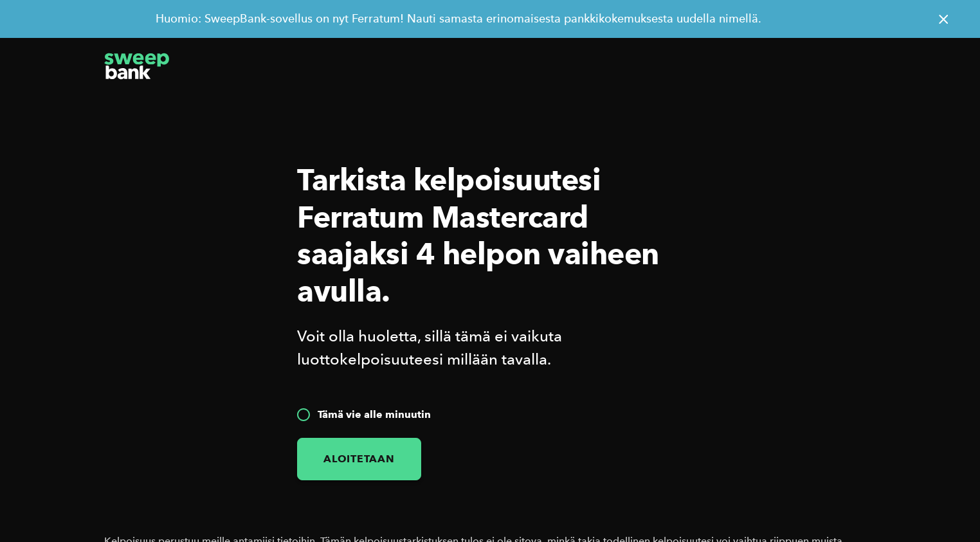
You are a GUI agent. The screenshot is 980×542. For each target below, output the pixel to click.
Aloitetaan (359, 459)
